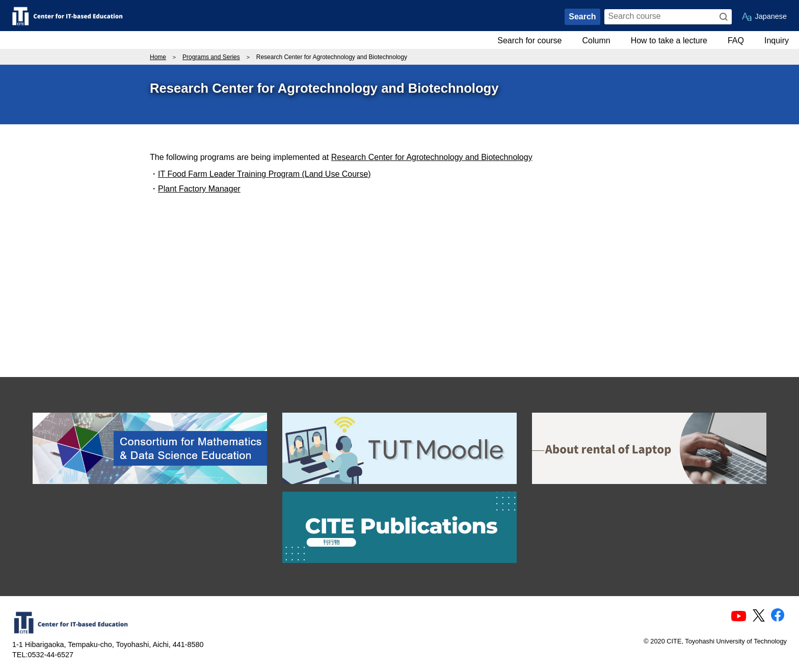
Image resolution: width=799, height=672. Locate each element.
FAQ (736, 41)
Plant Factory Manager (199, 189)
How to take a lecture (669, 41)
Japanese (771, 16)
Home (158, 57)
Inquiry (777, 41)
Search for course (529, 41)
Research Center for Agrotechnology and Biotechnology (432, 157)
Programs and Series (211, 57)
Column (596, 41)
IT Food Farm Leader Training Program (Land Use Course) (264, 174)
